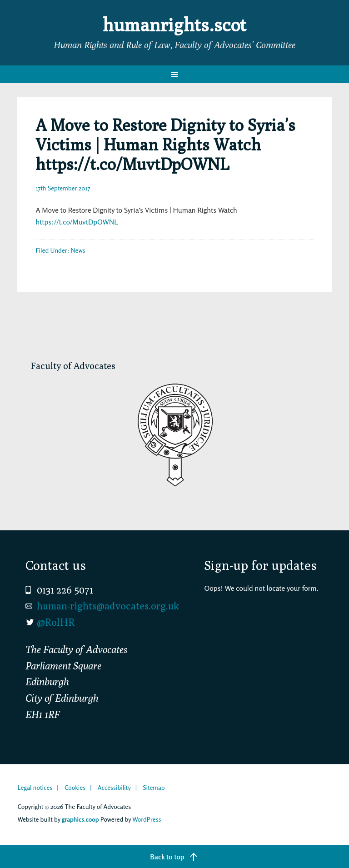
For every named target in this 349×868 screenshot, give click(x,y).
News (78, 250)
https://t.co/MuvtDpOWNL (77, 222)
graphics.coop (80, 819)
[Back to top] (174, 857)
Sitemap (154, 787)
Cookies (75, 787)
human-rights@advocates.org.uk (108, 606)
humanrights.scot (174, 25)
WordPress (147, 819)
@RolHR (56, 622)
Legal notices (35, 787)
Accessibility (114, 787)
